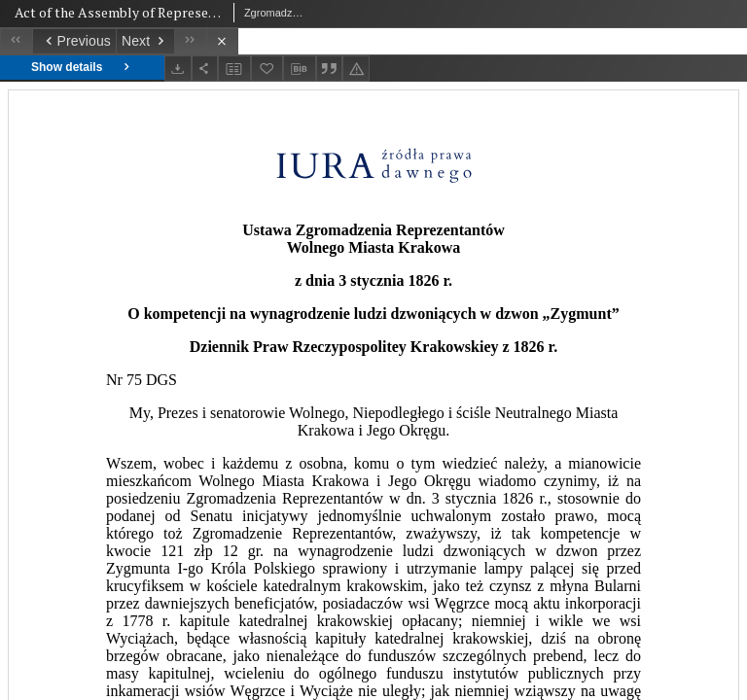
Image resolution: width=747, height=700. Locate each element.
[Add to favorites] (267, 69)
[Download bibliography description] (300, 69)
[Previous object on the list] (74, 41)
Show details (82, 68)
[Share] (205, 69)
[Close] (222, 41)
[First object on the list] (16, 41)
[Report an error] (356, 69)
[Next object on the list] (145, 41)
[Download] (178, 69)
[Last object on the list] (190, 41)
